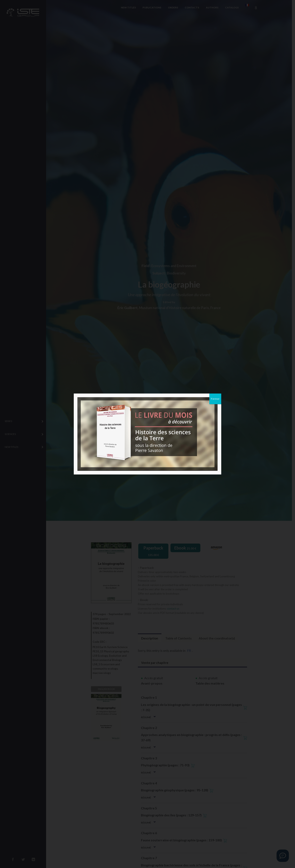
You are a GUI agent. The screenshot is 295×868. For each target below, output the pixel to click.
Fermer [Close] (215, 399)
